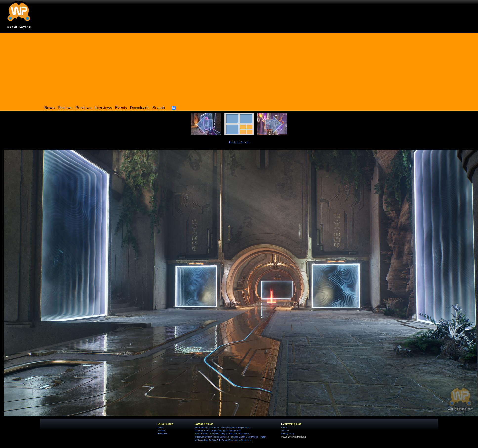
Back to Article (239, 142)
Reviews (65, 108)
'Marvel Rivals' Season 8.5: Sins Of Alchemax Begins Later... (223, 428)
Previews (83, 108)
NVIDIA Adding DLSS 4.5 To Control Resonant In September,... (224, 440)
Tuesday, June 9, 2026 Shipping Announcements (218, 431)
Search (159, 108)
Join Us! (285, 431)
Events (121, 108)
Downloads (140, 108)
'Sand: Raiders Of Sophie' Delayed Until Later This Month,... (223, 434)
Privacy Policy (288, 434)
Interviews (103, 108)
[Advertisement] (239, 68)
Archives (162, 431)
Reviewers (163, 434)
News (160, 428)
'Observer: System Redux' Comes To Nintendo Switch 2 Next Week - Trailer (230, 437)
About (284, 428)
